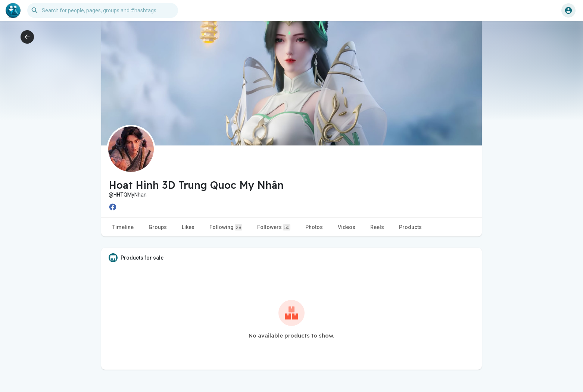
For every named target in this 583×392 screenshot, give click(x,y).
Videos (347, 227)
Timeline (123, 227)
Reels (377, 227)
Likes (188, 227)
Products (410, 227)
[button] (103, 10)
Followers (274, 227)
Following (226, 227)
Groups (158, 227)
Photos (314, 227)
